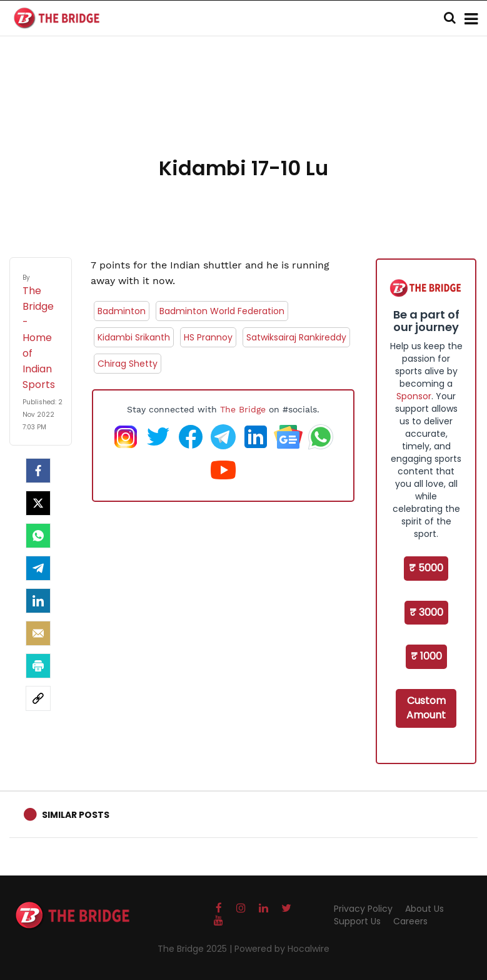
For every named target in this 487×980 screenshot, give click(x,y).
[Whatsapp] (38, 536)
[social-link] (38, 698)
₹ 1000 (426, 656)
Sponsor (414, 396)
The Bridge (243, 409)
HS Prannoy (208, 337)
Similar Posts (76, 815)
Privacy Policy (363, 909)
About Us (424, 909)
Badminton (122, 311)
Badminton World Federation (222, 311)
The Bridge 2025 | (196, 949)
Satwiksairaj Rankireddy (296, 337)
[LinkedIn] (38, 601)
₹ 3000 (426, 612)
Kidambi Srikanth (134, 337)
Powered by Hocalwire (282, 949)
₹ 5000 (426, 568)
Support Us (357, 921)
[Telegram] (38, 568)
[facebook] (38, 471)
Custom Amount (426, 708)
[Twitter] (38, 503)
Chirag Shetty (128, 364)
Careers (410, 921)
